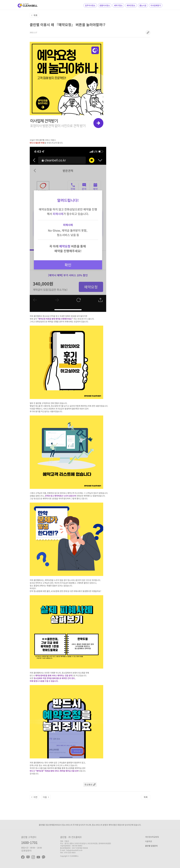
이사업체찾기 (156, 5)
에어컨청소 (131, 5)
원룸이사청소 (105, 5)
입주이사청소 (90, 5)
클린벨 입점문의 (151, 846)
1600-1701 (29, 842)
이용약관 (149, 841)
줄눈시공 (143, 5)
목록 (35, 15)
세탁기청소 (118, 5)
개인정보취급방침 (152, 837)
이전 (35, 797)
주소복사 (88, 785)
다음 (45, 797)
